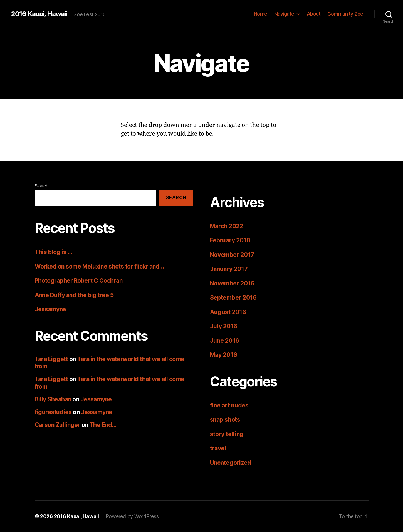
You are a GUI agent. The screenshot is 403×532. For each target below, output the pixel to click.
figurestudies (53, 412)
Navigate (284, 14)
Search (42, 186)
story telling (227, 434)
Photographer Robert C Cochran (79, 281)
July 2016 (224, 326)
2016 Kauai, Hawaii (39, 14)
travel (218, 448)
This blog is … (54, 252)
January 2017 (229, 269)
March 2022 (227, 226)
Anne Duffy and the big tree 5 (74, 295)
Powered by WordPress (132, 516)
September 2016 (233, 298)
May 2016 (224, 355)
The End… (103, 425)
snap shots (225, 420)
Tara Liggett (51, 359)
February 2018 (230, 240)
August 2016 (228, 312)
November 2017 (232, 255)
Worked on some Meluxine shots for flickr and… (99, 266)
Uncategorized (231, 463)
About (314, 14)
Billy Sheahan (53, 399)
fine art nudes (229, 405)
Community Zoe (345, 14)
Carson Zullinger (58, 425)
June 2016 (225, 341)
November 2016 (232, 283)
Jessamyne (50, 309)
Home (261, 14)
